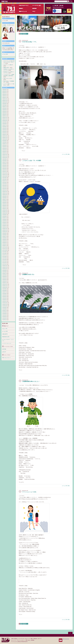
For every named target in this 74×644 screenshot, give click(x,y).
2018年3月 (4, 243)
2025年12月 (5, 99)
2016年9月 (4, 270)
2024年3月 (4, 131)
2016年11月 (5, 267)
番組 (69, 154)
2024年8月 (4, 124)
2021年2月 (4, 189)
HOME (12, 639)
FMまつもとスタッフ (6, 358)
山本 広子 (4, 352)
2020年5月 (4, 202)
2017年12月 (5, 247)
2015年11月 (5, 286)
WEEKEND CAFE (6, 337)
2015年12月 (5, 284)
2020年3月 (4, 206)
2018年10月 (5, 232)
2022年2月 (4, 170)
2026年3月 (4, 94)
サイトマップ (14, 640)
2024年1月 (4, 134)
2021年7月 (4, 181)
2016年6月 (4, 275)
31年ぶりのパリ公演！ (8, 78)
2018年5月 (4, 239)
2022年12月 (5, 155)
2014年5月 (4, 314)
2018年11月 (5, 230)
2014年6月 (4, 312)
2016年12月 (5, 266)
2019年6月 (4, 219)
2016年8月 (4, 272)
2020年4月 (4, 204)
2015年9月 (4, 289)
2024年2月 (4, 133)
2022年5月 (4, 165)
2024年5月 (4, 128)
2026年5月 (4, 91)
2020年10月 (5, 195)
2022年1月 (4, 172)
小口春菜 (4, 25)
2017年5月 (4, 258)
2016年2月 (4, 281)
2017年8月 (4, 253)
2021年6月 (4, 182)
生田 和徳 (4, 349)
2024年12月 (5, 117)
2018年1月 (4, 246)
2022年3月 (4, 168)
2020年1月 (4, 209)
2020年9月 (4, 196)
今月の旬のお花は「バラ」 (30, 42)
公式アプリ (40, 639)
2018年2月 (4, 244)
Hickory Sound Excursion (58, 7)
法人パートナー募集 (29, 639)
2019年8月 (4, 216)
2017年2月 (4, 263)
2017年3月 (4, 261)
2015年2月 (4, 300)
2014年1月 (4, 320)
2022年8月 (4, 161)
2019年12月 (5, 210)
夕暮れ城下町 (5, 334)
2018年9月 (4, 233)
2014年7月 (4, 311)
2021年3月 (4, 187)
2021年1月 (4, 190)
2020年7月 (4, 199)
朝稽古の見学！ (7, 68)
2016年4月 (4, 278)
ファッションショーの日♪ (29, 492)
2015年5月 (4, 295)
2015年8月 (4, 290)
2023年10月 (5, 139)
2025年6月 (4, 108)
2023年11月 (5, 138)
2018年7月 (4, 236)
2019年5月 (4, 221)
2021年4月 (4, 185)
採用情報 (33, 640)
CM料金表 (35, 639)
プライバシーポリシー (21, 640)
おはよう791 (5, 329)
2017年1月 (4, 264)
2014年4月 (4, 315)
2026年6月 (4, 90)
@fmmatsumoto (66, 639)
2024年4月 (4, 130)
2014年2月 (4, 318)
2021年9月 (4, 178)
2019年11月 (5, 212)
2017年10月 (5, 250)
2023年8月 (4, 142)
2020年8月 (4, 198)
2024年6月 (4, 127)
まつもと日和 (65, 154)
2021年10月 (5, 176)
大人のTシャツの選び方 (8, 65)
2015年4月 (4, 297)
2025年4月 (4, 111)
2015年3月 (4, 298)
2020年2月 (4, 207)
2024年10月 (5, 121)
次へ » (27, 34)
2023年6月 (4, 145)
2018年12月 (5, 229)
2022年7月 (4, 162)
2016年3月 (4, 280)
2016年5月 (4, 277)
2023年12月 (5, 136)
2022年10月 (5, 158)
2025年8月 (4, 105)
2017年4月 (4, 260)
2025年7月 (4, 107)
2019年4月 (4, 222)
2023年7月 (4, 144)
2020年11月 (5, 193)
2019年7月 (4, 218)
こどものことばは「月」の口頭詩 (32, 161)
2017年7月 (4, 255)
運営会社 (16, 639)
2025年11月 (5, 101)
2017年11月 (5, 249)
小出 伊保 (9, 25)
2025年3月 (4, 113)
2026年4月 (4, 93)
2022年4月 (4, 167)
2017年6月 (4, 256)
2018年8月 (4, 235)
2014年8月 (4, 309)
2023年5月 (4, 147)
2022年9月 (4, 159)
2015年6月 (4, 294)
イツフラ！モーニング (7, 343)
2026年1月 (4, 97)
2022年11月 (5, 156)
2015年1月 (4, 301)
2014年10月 (5, 306)
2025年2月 (4, 114)
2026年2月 (4, 96)
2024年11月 (5, 119)
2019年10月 (5, 213)
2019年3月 (4, 224)
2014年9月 (4, 307)
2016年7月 (4, 273)
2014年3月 (4, 317)
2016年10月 (5, 269)
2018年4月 (4, 241)
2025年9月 (4, 104)
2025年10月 (5, 102)
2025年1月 (4, 116)
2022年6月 (4, 164)
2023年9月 (4, 141)
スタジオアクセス (21, 639)
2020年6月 (4, 201)
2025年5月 (4, 110)
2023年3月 (4, 150)
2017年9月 (4, 252)
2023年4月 (4, 148)
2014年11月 (5, 304)
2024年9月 (4, 122)
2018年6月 (4, 238)
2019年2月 (4, 226)
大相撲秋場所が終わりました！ (31, 381)
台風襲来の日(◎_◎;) (28, 275)
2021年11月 (5, 175)
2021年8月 (4, 179)
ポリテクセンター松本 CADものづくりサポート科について (9, 62)
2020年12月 (5, 192)
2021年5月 (4, 184)
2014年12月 (5, 303)
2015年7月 (4, 292)
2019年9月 (4, 215)
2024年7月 (4, 125)
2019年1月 (4, 227)
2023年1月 (4, 153)
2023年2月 (4, 151)
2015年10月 (5, 287)
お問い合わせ (28, 640)
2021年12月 (5, 173)
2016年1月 (4, 283)
